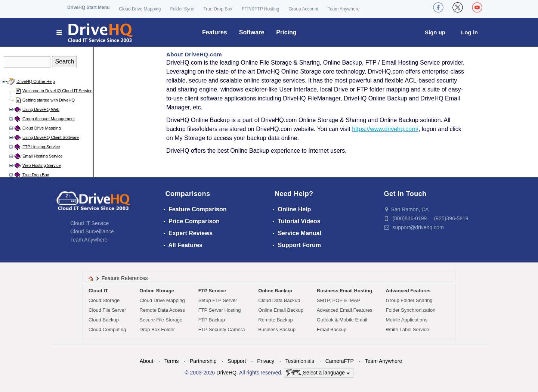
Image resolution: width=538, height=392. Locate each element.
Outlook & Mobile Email (342, 320)
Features (215, 32)
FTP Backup (212, 320)
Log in (469, 32)
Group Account (304, 9)
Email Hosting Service (43, 156)
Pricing (286, 32)
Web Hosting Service (42, 165)
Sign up (435, 32)
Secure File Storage (161, 320)
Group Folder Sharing (409, 300)
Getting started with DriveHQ (49, 100)
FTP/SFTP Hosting (260, 9)
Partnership (203, 361)
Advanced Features (408, 291)
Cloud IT (98, 291)
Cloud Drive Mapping (140, 9)
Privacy (266, 361)
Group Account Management (49, 119)
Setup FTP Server (218, 300)
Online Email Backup (281, 310)
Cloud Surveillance (92, 231)
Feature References (125, 278)
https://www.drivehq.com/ (385, 129)
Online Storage (157, 291)
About (147, 361)
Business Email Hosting (344, 291)
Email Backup (332, 329)
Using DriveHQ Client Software (51, 137)
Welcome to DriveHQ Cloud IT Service (57, 91)
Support (237, 361)
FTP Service (212, 291)
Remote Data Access (162, 310)
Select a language (318, 373)
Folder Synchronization (411, 310)
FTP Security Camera (222, 329)
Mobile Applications (407, 320)
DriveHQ (226, 373)
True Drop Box (218, 9)
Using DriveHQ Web (41, 109)
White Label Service (408, 329)
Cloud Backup (104, 320)
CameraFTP (340, 361)
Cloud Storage (104, 300)
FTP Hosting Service (41, 147)
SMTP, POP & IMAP (339, 300)
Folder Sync (182, 9)
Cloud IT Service (89, 223)
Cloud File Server (107, 310)
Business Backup (277, 329)
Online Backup (275, 291)
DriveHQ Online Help (36, 81)
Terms (171, 361)
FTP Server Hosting (220, 310)
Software (252, 32)
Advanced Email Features (345, 310)
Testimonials (300, 361)
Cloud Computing (107, 329)
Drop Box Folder (157, 329)
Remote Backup (276, 320)
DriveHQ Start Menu (88, 7)
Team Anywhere (344, 9)
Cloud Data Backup (279, 300)
